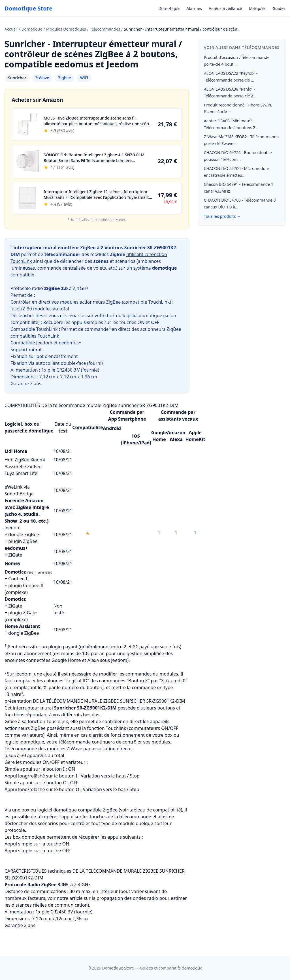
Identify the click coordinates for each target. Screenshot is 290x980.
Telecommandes (105, 29)
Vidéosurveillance (225, 8)
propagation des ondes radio (127, 898)
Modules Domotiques (66, 29)
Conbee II (19, 579)
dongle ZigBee (24, 534)
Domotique (169, 8)
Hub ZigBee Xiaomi (25, 460)
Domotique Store (28, 8)
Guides (279, 8)
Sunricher (17, 78)
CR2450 (64, 370)
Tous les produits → (222, 216)
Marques (257, 8)
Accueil (11, 29)
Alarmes (194, 8)
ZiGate (15, 555)
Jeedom (13, 528)
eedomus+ (16, 548)
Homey (12, 563)
